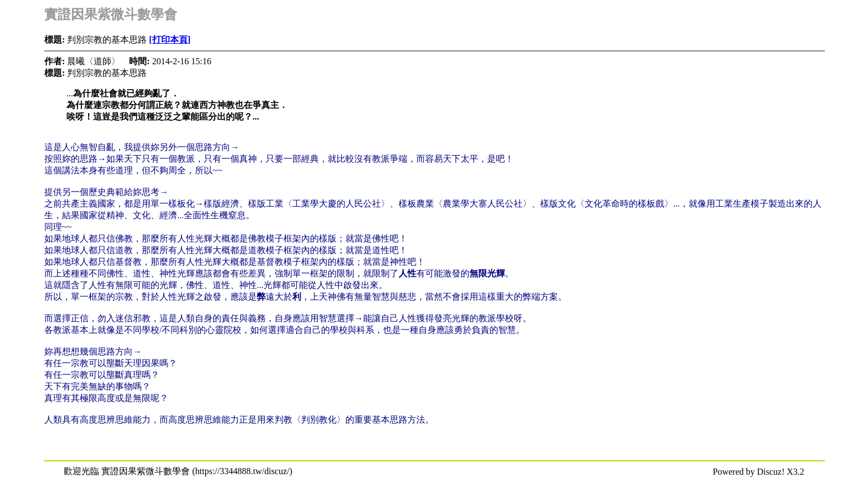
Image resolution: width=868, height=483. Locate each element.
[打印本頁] (170, 40)
